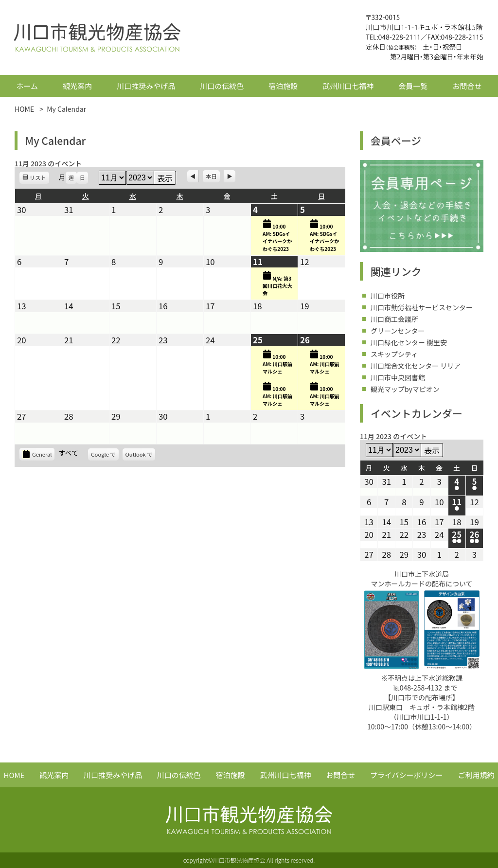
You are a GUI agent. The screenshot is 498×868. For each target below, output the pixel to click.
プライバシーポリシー (407, 775)
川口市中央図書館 (398, 377)
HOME (14, 775)
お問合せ (467, 86)
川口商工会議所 (394, 319)
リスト (39, 179)
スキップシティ (394, 354)
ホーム (27, 86)
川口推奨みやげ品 (146, 86)
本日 (211, 176)
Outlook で (141, 455)
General (37, 454)
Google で (105, 455)
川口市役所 (388, 296)
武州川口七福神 (348, 86)
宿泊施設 (283, 86)
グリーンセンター (398, 331)
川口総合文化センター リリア (416, 366)
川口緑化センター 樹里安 (409, 342)
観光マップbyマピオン (405, 389)
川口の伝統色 (222, 86)
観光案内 (77, 86)
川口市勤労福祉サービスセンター (422, 307)
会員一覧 (413, 86)
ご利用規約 (476, 775)
